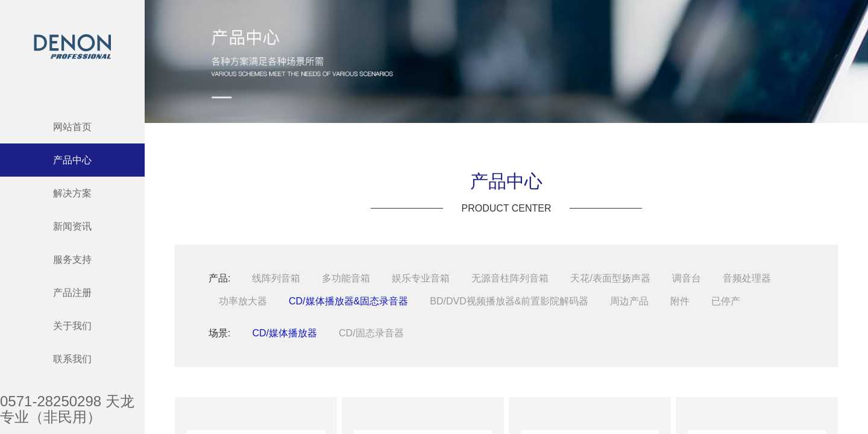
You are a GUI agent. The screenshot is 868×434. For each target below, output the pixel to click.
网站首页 (72, 127)
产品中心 (72, 160)
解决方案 (72, 193)
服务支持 (72, 259)
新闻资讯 (72, 226)
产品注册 (72, 293)
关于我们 (72, 326)
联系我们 (72, 359)
